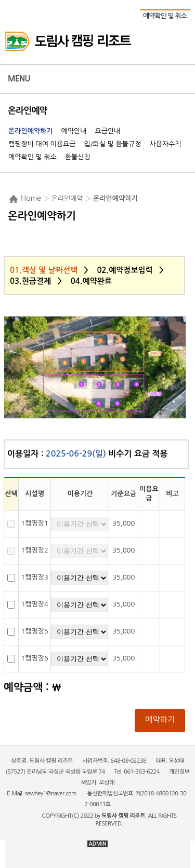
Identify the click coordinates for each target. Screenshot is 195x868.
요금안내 (107, 131)
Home (31, 198)
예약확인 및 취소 (165, 16)
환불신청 (78, 157)
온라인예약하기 (31, 131)
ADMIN (98, 844)
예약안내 (74, 131)
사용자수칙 (165, 144)
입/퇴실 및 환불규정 (112, 144)
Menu (19, 79)
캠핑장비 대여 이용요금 (42, 144)
